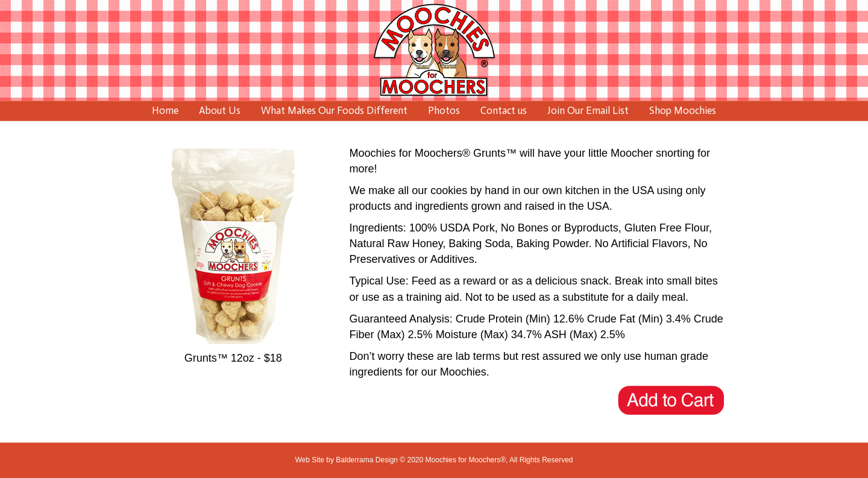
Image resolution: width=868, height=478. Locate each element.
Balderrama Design (367, 460)
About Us (220, 110)
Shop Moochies (683, 110)
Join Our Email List (588, 110)
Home (165, 110)
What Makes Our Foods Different (334, 110)
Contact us (504, 110)
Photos (444, 110)
